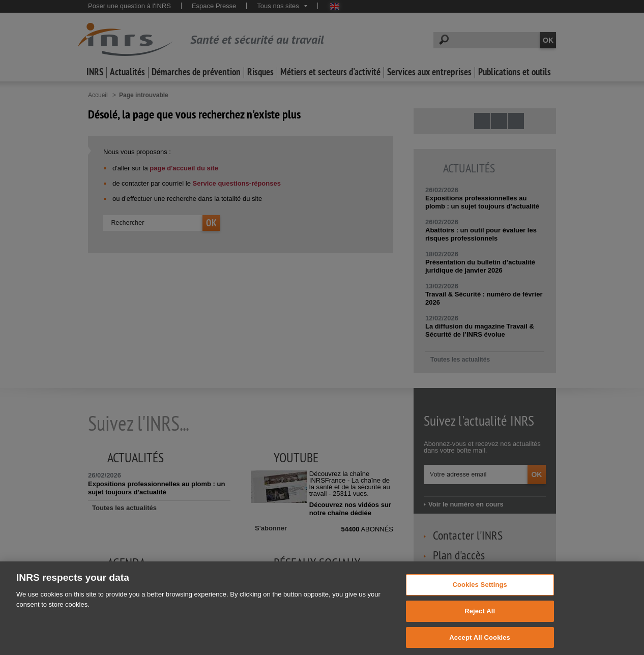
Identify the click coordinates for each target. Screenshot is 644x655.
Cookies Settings (480, 594)
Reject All (480, 620)
